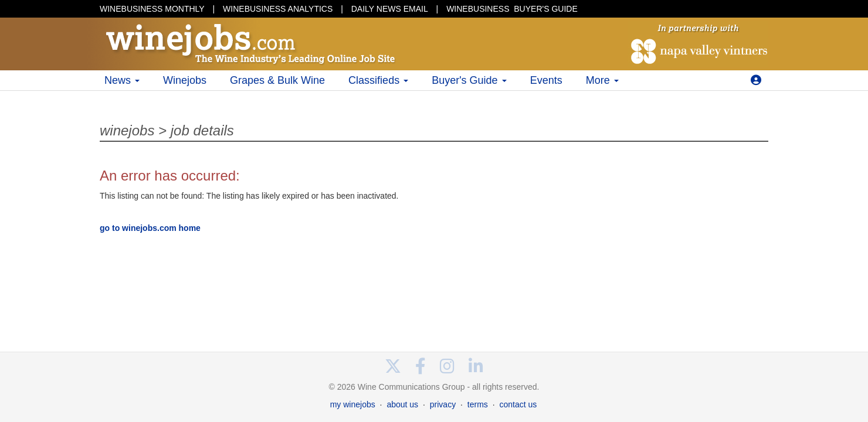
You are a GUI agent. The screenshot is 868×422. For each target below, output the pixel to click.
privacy (443, 404)
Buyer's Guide (469, 80)
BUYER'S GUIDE (512, 9)
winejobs (127, 130)
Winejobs (185, 80)
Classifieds (378, 80)
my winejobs (353, 404)
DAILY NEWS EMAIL (390, 9)
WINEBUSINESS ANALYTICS (278, 9)
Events (546, 80)
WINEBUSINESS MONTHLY (152, 9)
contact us (518, 404)
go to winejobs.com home (150, 228)
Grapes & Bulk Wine (277, 80)
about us (402, 404)
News (122, 80)
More (602, 80)
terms (478, 404)
